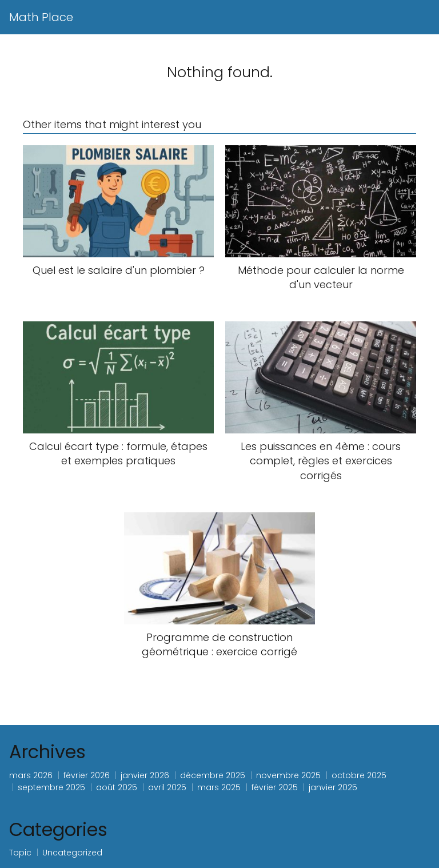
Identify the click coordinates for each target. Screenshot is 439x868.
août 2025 (117, 787)
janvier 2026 (145, 775)
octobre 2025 (359, 775)
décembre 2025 (213, 775)
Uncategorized (72, 853)
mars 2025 (219, 787)
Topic (20, 853)
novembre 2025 (288, 775)
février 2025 (275, 787)
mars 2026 (31, 775)
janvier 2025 (333, 787)
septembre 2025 (51, 787)
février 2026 (87, 775)
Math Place (41, 17)
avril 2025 (167, 787)
